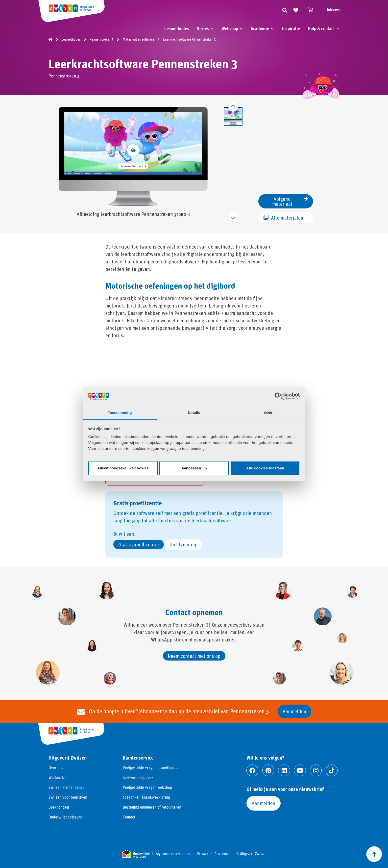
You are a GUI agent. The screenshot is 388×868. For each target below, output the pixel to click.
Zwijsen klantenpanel (66, 787)
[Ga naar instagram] (316, 770)
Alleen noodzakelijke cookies (123, 468)
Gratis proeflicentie (139, 544)
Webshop (230, 28)
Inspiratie (291, 28)
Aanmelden (294, 711)
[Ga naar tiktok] (332, 770)
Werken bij (58, 777)
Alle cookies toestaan (265, 468)
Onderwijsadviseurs (65, 817)
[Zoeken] (285, 9)
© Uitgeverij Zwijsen (251, 854)
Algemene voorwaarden (173, 854)
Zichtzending (184, 544)
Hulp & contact (321, 28)
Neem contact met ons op (194, 656)
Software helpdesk (138, 777)
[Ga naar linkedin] (284, 770)
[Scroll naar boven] (374, 854)
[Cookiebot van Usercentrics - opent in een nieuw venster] (278, 396)
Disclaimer (222, 854)
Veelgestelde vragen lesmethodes (150, 767)
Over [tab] (268, 413)
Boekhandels (59, 807)
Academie (260, 28)
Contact (129, 817)
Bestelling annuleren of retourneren (152, 807)
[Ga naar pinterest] (268, 770)
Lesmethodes (177, 28)
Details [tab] (194, 413)
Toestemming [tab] (120, 413)
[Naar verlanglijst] (296, 9)
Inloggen (333, 9)
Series (203, 28)
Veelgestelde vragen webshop (147, 787)
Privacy (203, 854)
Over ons (56, 767)
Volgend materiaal (290, 201)
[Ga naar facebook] (252, 770)
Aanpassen (194, 468)
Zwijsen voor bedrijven (68, 797)
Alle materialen (283, 218)
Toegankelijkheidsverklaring (146, 797)
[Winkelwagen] (313, 9)
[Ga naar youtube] (300, 770)
